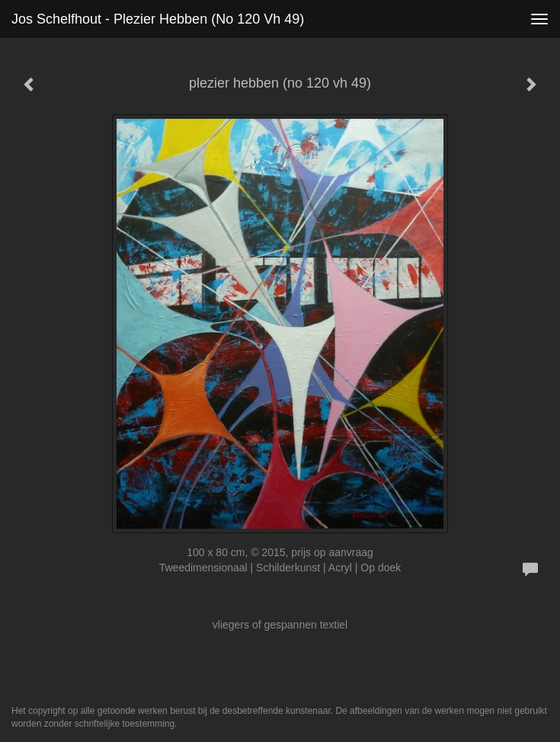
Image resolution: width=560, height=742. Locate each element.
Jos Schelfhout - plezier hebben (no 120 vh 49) (158, 19)
